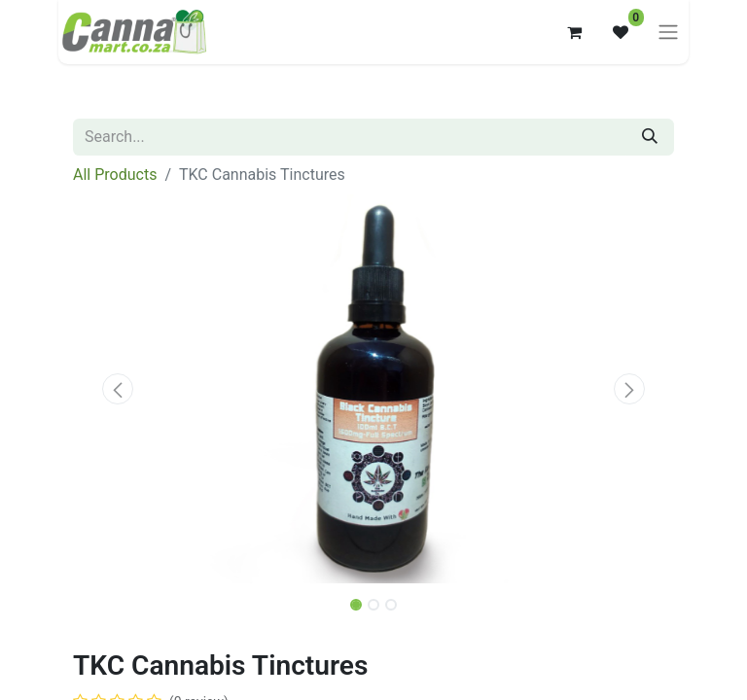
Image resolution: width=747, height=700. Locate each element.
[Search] (650, 137)
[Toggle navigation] (668, 33)
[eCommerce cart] (574, 32)
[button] (118, 389)
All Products (115, 175)
